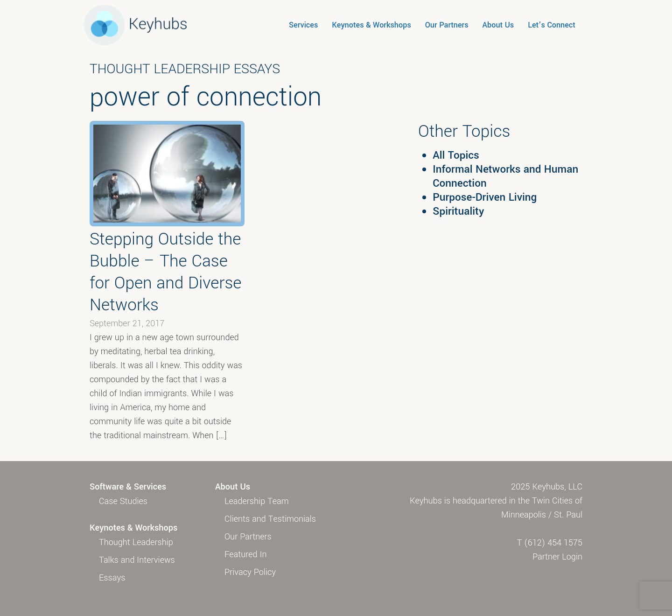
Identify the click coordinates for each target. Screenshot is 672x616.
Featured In (245, 554)
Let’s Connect (552, 25)
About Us (498, 25)
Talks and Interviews (137, 560)
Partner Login (557, 557)
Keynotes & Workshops (371, 25)
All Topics (456, 155)
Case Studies (123, 501)
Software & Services (128, 487)
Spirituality (458, 211)
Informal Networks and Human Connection (505, 176)
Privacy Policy (250, 572)
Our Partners (447, 25)
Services (303, 25)
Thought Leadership (136, 542)
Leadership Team (257, 501)
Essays (112, 578)
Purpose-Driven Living (485, 197)
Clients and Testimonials (270, 519)
